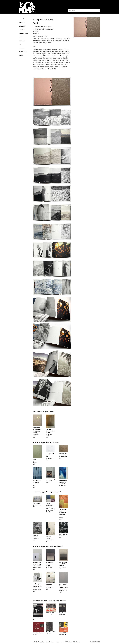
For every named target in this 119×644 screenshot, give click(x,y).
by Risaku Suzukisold (37, 505)
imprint (48, 642)
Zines (21, 37)
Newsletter (22, 48)
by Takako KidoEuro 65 (50, 481)
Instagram (76, 642)
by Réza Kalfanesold (63, 536)
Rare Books (22, 30)
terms (62, 642)
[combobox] (84, 11)
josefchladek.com (96, 642)
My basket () (23, 52)
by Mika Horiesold (63, 484)
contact (58, 642)
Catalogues (22, 41)
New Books (22, 23)
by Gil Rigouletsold (50, 566)
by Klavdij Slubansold (37, 566)
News (21, 44)
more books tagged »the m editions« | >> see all (48, 546)
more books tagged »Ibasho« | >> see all (46, 442)
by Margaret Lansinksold (37, 433)
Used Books (22, 26)
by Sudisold (37, 484)
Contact (21, 55)
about (53, 642)
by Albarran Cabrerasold (63, 514)
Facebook (68, 642)
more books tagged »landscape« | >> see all (47, 492)
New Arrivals (22, 19)
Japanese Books (23, 33)
